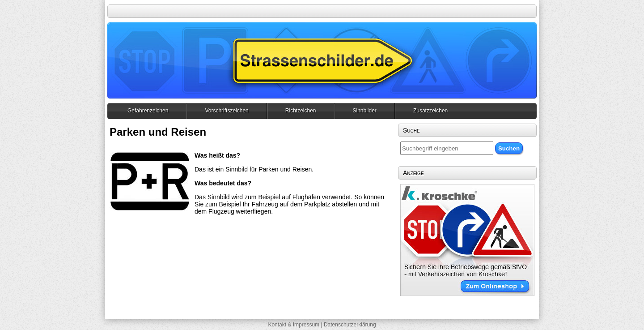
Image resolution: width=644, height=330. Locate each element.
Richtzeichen (301, 111)
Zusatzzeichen (430, 111)
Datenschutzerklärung (350, 325)
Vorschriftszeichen (227, 111)
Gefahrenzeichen (148, 111)
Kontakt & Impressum (294, 325)
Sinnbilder (365, 111)
